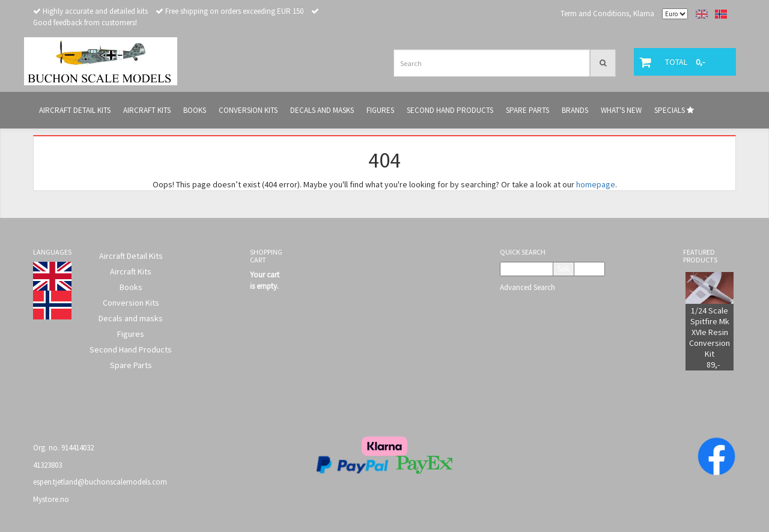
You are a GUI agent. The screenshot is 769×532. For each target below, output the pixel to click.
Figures (131, 334)
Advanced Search (527, 287)
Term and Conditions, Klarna (607, 14)
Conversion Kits (131, 303)
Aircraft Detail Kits (131, 256)
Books (131, 287)
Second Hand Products (131, 349)
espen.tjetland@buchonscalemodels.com (100, 482)
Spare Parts (131, 365)
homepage (596, 184)
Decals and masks (131, 318)
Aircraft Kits (131, 271)
